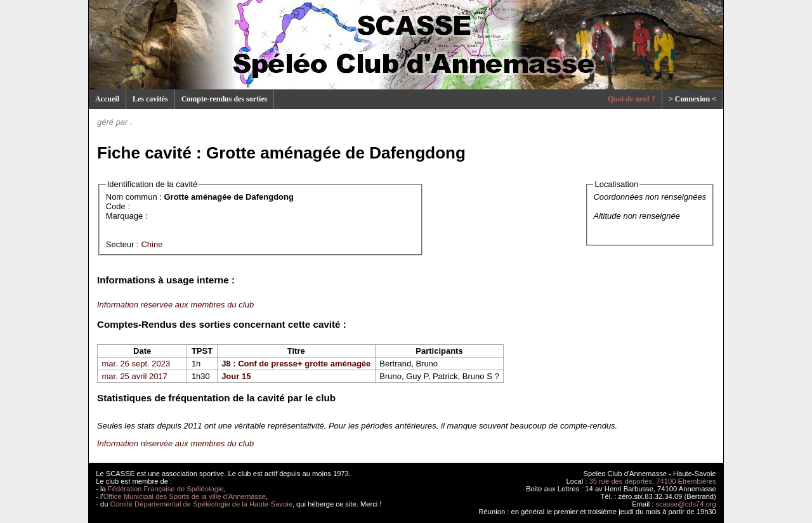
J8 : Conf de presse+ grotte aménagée (296, 364)
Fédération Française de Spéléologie (166, 489)
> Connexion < (692, 99)
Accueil (107, 99)
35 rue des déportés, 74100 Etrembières (653, 481)
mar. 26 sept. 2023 (136, 364)
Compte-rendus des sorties (225, 99)
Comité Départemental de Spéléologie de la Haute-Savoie (201, 504)
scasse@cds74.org (686, 504)
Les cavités (150, 99)
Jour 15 (236, 376)
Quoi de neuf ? (632, 99)
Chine (152, 244)
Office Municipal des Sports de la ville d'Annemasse (185, 496)
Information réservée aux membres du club (175, 305)
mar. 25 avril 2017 (135, 376)
